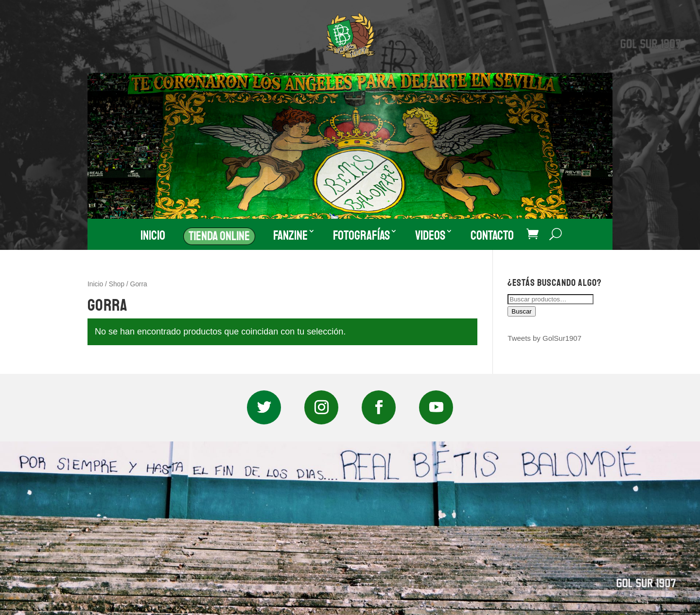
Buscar (521, 311)
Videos (430, 236)
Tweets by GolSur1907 (544, 338)
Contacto (492, 236)
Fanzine (290, 236)
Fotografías (361, 236)
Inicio (153, 236)
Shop (117, 284)
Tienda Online (219, 236)
